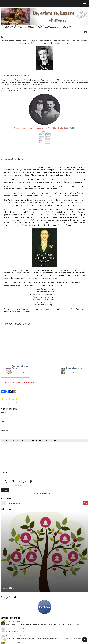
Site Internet (5, 431)
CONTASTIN (70, 128)
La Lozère (11, 37)
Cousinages (17, 382)
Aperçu (53, 440)
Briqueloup (11, 621)
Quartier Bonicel (29, 382)
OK (85, 503)
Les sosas (8, 588)
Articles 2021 (7, 382)
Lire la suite (78, 624)
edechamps (11, 643)
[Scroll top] (85, 640)
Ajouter (5, 490)
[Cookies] (5, 640)
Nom (3, 413)
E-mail (3, 422)
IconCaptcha (18, 485)
